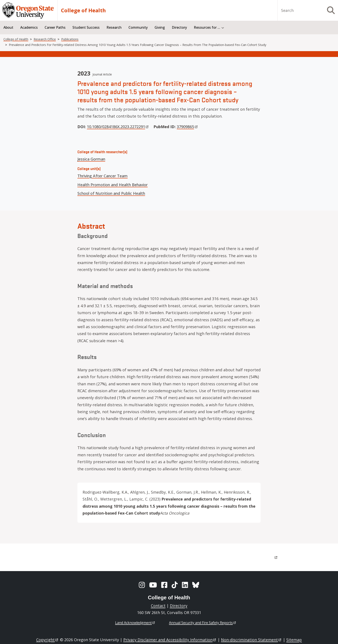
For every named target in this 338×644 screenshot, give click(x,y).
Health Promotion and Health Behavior (113, 185)
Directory (179, 606)
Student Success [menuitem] (86, 27)
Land (135, 623)
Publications (70, 39)
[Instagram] (142, 585)
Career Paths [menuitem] (55, 27)
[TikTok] (175, 585)
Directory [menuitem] (179, 27)
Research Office (45, 39)
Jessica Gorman (91, 159)
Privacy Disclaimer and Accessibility (170, 640)
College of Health (83, 10)
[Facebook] (164, 585)
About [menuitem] (8, 27)
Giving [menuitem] (160, 27)
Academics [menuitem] (29, 27)
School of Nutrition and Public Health (111, 193)
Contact (158, 606)
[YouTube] (153, 585)
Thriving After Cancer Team (102, 176)
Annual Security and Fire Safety (203, 623)
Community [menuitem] (138, 27)
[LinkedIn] (185, 585)
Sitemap (294, 640)
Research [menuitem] (114, 27)
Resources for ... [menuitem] (207, 27)
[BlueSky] (196, 585)
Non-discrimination (251, 640)
